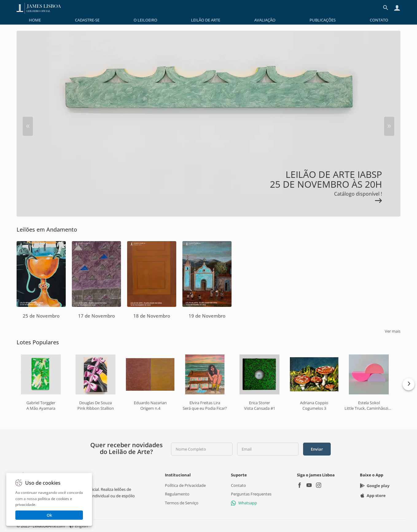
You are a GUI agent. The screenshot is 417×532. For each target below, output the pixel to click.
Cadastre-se (87, 20)
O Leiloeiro (145, 20)
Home (35, 20)
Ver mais (393, 331)
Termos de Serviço (182, 503)
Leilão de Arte (206, 20)
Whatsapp (244, 503)
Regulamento (177, 494)
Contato (379, 20)
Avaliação (265, 20)
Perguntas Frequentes (251, 494)
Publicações (323, 20)
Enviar (317, 449)
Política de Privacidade (185, 485)
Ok (49, 515)
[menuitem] (35, 20)
